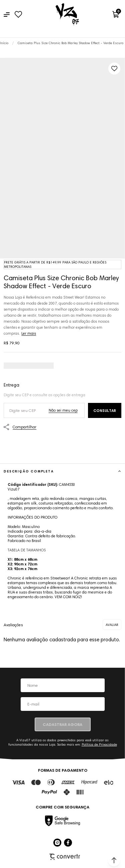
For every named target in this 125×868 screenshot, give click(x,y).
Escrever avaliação (112, 625)
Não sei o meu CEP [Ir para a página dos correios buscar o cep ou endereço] (63, 410)
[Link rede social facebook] (68, 843)
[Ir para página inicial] (4, 43)
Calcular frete (105, 410)
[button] (114, 860)
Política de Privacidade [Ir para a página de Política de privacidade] (99, 744)
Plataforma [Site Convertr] (65, 857)
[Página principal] (67, 14)
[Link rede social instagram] (57, 843)
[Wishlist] (18, 14)
